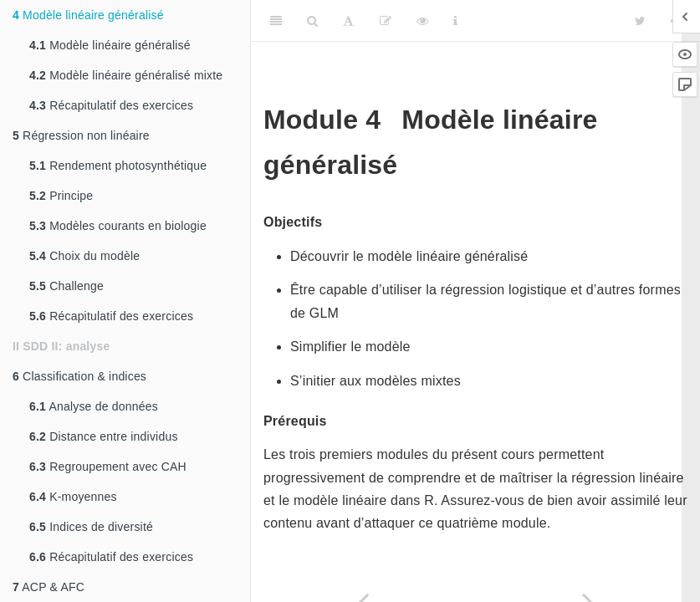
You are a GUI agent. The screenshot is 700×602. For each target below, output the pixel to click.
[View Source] (422, 21)
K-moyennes (73, 497)
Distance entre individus (104, 436)
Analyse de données (94, 406)
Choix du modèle (84, 256)
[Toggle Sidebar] (276, 21)
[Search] (312, 21)
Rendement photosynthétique (118, 166)
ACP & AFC (49, 587)
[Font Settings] (348, 21)
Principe (61, 196)
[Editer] (386, 21)
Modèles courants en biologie (118, 226)
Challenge (66, 286)
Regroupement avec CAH (108, 467)
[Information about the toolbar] (455, 21)
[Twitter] (640, 21)
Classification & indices (79, 376)
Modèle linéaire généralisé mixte (126, 75)
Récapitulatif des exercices (111, 105)
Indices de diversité (91, 527)
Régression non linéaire (81, 135)
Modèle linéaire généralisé (88, 15)
